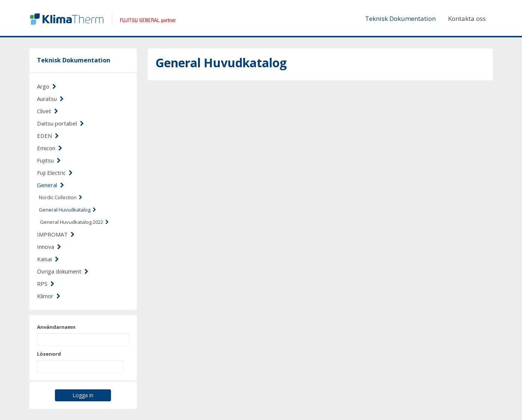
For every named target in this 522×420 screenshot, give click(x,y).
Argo (47, 86)
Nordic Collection (61, 197)
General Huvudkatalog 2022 (74, 222)
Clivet (48, 111)
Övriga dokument (63, 271)
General (51, 185)
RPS (46, 284)
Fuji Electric (55, 173)
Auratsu (50, 99)
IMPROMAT (56, 234)
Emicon (50, 148)
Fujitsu (49, 160)
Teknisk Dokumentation (400, 18)
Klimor (49, 296)
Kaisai (48, 259)
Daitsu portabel (61, 123)
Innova (49, 247)
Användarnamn (56, 327)
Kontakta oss (467, 18)
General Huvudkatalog (67, 210)
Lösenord (49, 354)
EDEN (48, 136)
